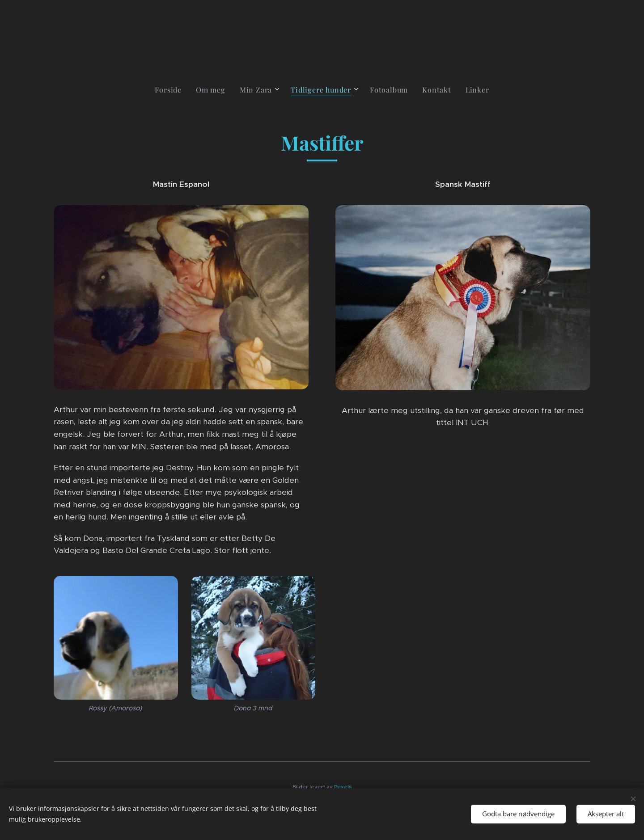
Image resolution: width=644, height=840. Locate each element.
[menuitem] (172, 90)
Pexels (343, 787)
